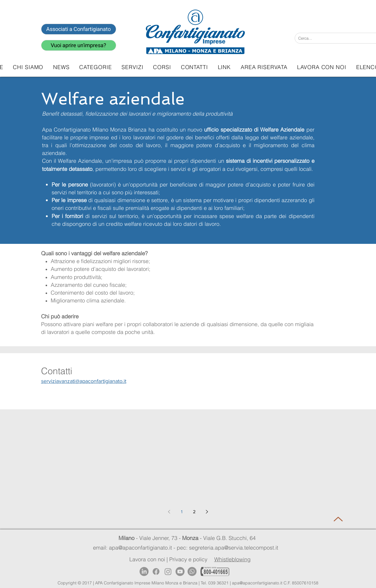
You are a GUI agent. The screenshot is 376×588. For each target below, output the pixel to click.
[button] (132, 67)
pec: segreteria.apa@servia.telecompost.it (229, 548)
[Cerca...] (332, 38)
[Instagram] (168, 571)
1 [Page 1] (182, 512)
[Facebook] (156, 571)
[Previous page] (169, 512)
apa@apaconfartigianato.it (257, 583)
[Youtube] (180, 571)
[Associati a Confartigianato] (79, 29)
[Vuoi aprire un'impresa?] (79, 45)
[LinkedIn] (144, 571)
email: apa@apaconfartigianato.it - (135, 548)
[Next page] (207, 512)
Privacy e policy (188, 559)
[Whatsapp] (192, 571)
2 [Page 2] (194, 512)
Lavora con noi (147, 559)
